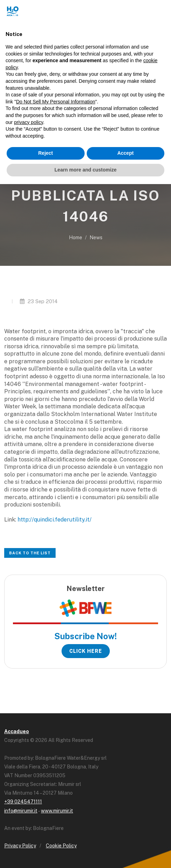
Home (76, 238)
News (96, 238)
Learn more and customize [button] (85, 170)
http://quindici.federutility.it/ (55, 520)
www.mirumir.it (57, 811)
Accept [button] (125, 153)
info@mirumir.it (21, 811)
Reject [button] (45, 153)
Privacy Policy (20, 846)
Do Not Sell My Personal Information (56, 102)
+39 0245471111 (23, 802)
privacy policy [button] (28, 122)
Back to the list (30, 553)
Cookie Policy (61, 846)
